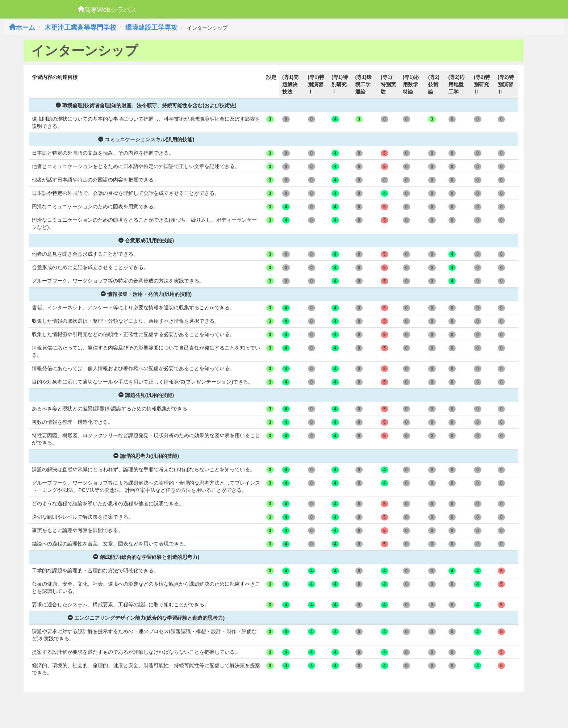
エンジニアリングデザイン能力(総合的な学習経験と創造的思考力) (146, 618)
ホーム (22, 28)
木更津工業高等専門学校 (80, 28)
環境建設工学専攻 (151, 28)
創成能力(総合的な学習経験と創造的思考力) (146, 557)
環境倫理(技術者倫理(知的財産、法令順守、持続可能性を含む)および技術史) (146, 105)
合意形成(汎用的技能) (146, 240)
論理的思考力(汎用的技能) (146, 456)
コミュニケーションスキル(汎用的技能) (146, 139)
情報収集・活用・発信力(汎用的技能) (146, 294)
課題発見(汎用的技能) (146, 395)
